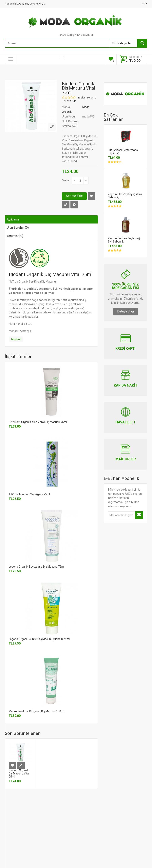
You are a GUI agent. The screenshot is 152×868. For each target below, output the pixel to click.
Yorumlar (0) (15, 236)
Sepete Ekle (74, 196)
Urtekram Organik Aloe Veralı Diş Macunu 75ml (38, 422)
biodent (16, 339)
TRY (144, 4)
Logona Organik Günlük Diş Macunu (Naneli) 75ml (39, 639)
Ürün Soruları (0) (18, 228)
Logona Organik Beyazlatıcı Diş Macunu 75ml (37, 567)
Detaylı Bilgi (125, 311)
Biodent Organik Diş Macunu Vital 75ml (19, 773)
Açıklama (13, 219)
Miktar (66, 180)
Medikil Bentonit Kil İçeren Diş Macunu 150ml (36, 711)
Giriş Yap (25, 4)
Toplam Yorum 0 (87, 98)
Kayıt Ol (40, 4)
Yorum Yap (70, 101)
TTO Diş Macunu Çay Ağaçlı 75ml (29, 494)
